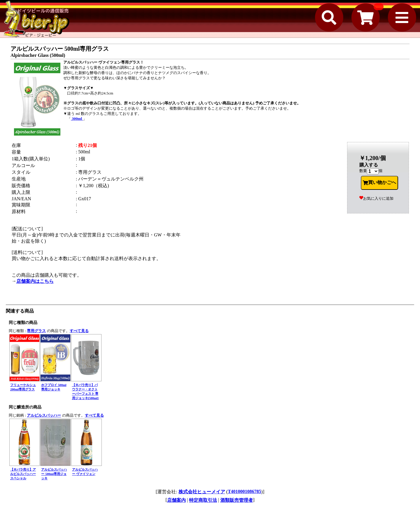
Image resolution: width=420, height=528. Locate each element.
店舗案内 (176, 500)
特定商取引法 (203, 500)
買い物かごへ (379, 183)
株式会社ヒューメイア (202, 492)
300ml (77, 119)
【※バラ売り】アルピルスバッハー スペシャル (23, 474)
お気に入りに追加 (376, 198)
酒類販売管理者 (237, 500)
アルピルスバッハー (44, 415)
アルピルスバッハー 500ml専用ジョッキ (54, 474)
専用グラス (36, 331)
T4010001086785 (245, 491)
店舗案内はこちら (35, 281)
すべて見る (79, 331)
